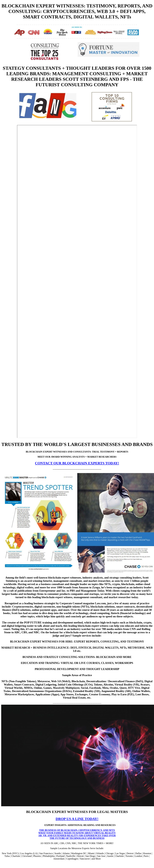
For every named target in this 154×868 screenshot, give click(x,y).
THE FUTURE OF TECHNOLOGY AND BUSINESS (77, 838)
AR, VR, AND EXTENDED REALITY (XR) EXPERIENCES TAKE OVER (77, 835)
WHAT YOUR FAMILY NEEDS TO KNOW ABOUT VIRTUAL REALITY (77, 833)
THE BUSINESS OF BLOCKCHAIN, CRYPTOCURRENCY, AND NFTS (77, 830)
